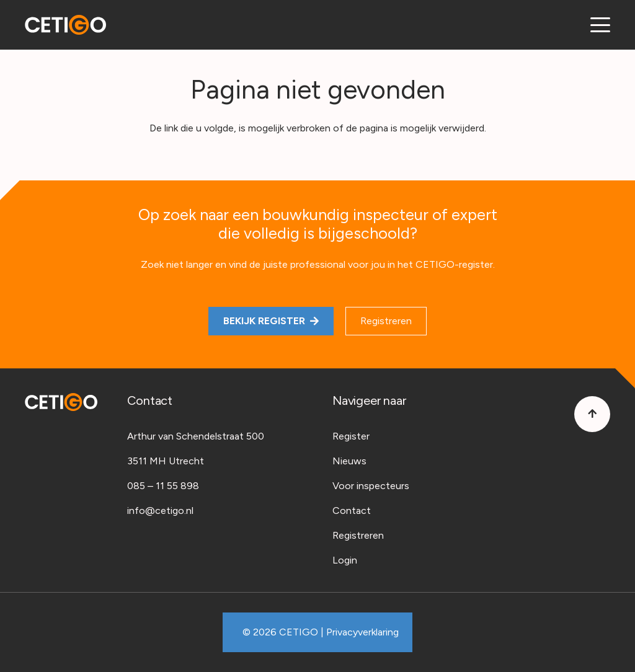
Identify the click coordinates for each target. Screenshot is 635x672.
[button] (600, 25)
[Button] (592, 414)
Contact (352, 511)
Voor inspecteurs (371, 486)
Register (351, 436)
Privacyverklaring (362, 632)
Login (345, 560)
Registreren (358, 535)
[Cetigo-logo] (65, 25)
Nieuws (349, 461)
